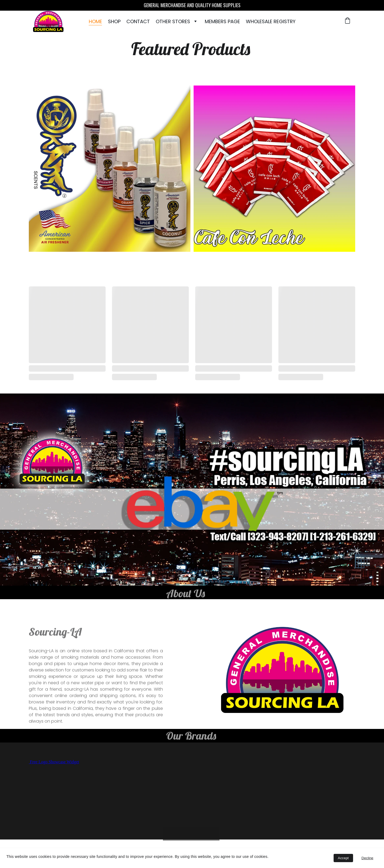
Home (95, 22)
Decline (367, 858)
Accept (343, 858)
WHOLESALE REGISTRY (271, 22)
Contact (138, 22)
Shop (114, 22)
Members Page (222, 22)
